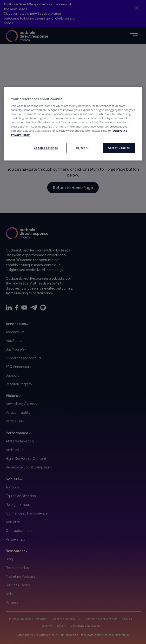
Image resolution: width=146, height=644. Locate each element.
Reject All (83, 148)
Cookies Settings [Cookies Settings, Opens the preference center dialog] (46, 148)
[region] (73, 124)
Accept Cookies (119, 148)
